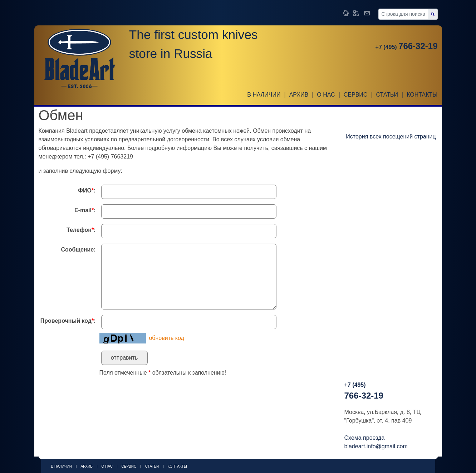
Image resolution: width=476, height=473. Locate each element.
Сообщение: (78, 250)
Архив (299, 95)
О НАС (326, 95)
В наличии (264, 95)
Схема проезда (365, 438)
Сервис (356, 95)
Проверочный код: (68, 321)
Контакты (422, 95)
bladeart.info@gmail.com (376, 446)
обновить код (166, 338)
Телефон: (81, 230)
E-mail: (85, 210)
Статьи (387, 95)
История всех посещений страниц (391, 136)
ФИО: (87, 191)
